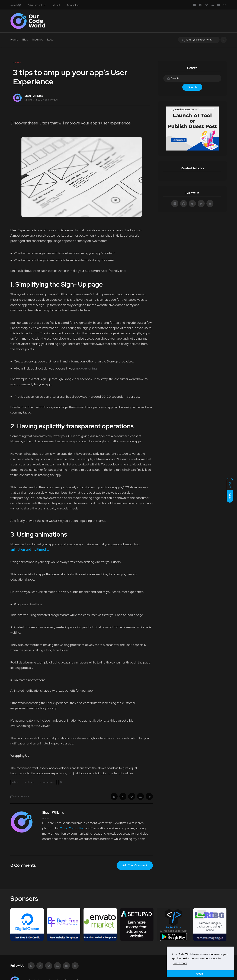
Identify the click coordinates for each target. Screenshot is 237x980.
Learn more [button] (180, 963)
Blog (25, 40)
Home (14, 40)
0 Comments (23, 865)
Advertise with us (37, 5)
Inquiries (38, 40)
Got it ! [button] (200, 974)
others (15, 782)
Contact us (73, 5)
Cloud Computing (72, 828)
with (16, 5)
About (57, 5)
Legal (51, 40)
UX (62, 782)
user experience (47, 782)
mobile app (29, 782)
